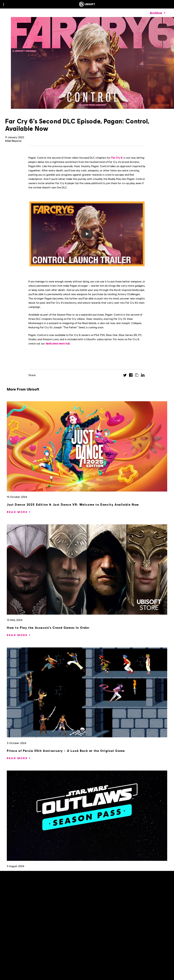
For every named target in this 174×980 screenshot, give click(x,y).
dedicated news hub (58, 343)
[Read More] (17, 512)
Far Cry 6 (117, 158)
